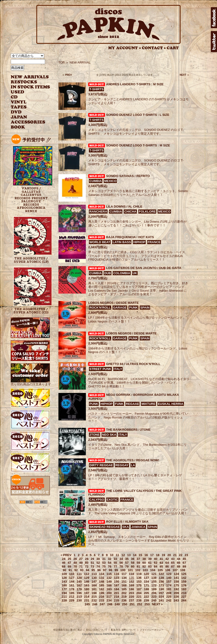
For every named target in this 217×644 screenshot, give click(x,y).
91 (70, 570)
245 (87, 604)
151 (124, 582)
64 (167, 563)
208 (169, 593)
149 (109, 582)
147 (94, 582)
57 (127, 563)
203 (131, 593)
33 (115, 559)
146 (87, 582)
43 (173, 559)
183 (109, 589)
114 (102, 574)
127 (72, 578)
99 (116, 570)
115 (109, 574)
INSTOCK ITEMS (30, 87)
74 (98, 566)
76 (110, 566)
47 (69, 563)
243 (176, 600)
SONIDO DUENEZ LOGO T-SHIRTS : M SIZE (138, 145)
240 (154, 600)
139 (161, 578)
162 (79, 585)
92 (76, 570)
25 (69, 559)
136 (139, 578)
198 (94, 593)
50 (87, 563)
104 (153, 570)
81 (138, 566)
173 (161, 585)
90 (64, 570)
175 (176, 585)
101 (130, 570)
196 (79, 593)
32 (110, 559)
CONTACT (154, 48)
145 (79, 582)
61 (150, 563)
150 (117, 582)
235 (117, 600)
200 (109, 593)
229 (72, 600)
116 (117, 574)
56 (121, 563)
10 (112, 555)
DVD (16, 112)
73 (92, 566)
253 (147, 604)
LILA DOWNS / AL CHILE (124, 207)
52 (98, 563)
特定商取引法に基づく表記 (68, 630)
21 (175, 555)
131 (102, 578)
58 (133, 563)
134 (124, 578)
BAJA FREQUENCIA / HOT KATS (130, 237)
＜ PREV (67, 75)
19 (163, 555)
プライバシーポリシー (152, 630)
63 (161, 563)
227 (184, 597)
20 (169, 555)
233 (102, 600)
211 (64, 597)
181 (94, 589)
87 (173, 566)
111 (79, 574)
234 (109, 600)
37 (138, 559)
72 (87, 566)
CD (14, 97)
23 (186, 555)
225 (169, 597)
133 (117, 578)
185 (124, 589)
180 (87, 589)
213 (79, 597)
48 (75, 563)
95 (93, 570)
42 (167, 559)
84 (155, 566)
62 (155, 563)
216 (102, 597)
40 (155, 559)
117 (124, 574)
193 (184, 589)
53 (104, 563)
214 (87, 597)
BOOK (18, 127)
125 (184, 574)
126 (64, 578)
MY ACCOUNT (125, 48)
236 (124, 600)
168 (124, 585)
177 (64, 589)
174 (169, 585)
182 (102, 589)
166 (109, 585)
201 (117, 593)
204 (139, 593)
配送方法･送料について (123, 630)
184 (117, 589)
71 (81, 566)
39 (150, 559)
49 (81, 563)
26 (75, 559)
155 (154, 582)
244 (184, 600)
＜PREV (66, 555)
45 (184, 559)
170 (139, 585)
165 (102, 585)
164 (94, 585)
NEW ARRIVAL (30, 77)
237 (131, 600)
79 (127, 566)
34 (121, 559)
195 (72, 593)
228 (64, 600)
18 (158, 555)
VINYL (19, 102)
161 (72, 585)
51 (92, 563)
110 (72, 574)
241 (161, 600)
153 (139, 582)
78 (121, 566)
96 (99, 570)
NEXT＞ (158, 604)
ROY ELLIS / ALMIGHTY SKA (127, 522)
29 (92, 559)
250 (125, 604)
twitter (214, 42)
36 (133, 559)
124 (176, 574)
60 (144, 563)
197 (87, 593)
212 (72, 597)
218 (117, 597)
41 (161, 559)
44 (179, 559)
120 (146, 574)
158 (176, 582)
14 (134, 555)
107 (175, 570)
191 (169, 589)
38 (144, 559)
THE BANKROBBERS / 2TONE (128, 430)
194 (64, 593)
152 (131, 582)
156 (161, 582)
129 (87, 578)
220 (131, 597)
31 (104, 559)
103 (145, 570)
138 (154, 578)
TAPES (19, 107)
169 (131, 585)
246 (95, 604)
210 (184, 593)
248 (110, 604)
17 (152, 555)
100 (123, 570)
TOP (62, 62)
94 (88, 570)
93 (82, 570)
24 (64, 559)
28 (87, 559)
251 (132, 604)
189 (154, 589)
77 (115, 566)
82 (144, 566)
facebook (214, 18)
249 (117, 604)
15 (140, 555)
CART (173, 48)
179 (79, 589)
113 (94, 574)
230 (79, 600)
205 (146, 593)
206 (154, 593)
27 (81, 559)
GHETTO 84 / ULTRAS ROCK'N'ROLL (133, 364)
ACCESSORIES (28, 122)
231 (87, 600)
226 (176, 597)
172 (154, 585)
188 (146, 589)
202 (124, 593)
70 (75, 566)
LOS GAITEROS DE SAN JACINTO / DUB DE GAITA (144, 268)
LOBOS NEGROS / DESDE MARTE (114, 303)
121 (154, 574)
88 (179, 566)
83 (150, 566)
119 (139, 574)
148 (102, 582)
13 (129, 555)
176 (184, 585)
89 (184, 566)
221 (139, 597)
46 (64, 563)
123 (169, 574)
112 (87, 574)
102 (138, 570)
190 (161, 589)
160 (64, 585)
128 (79, 578)
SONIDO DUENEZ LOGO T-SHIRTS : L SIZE (138, 115)
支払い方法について (97, 630)
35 (127, 559)
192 (176, 589)
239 (146, 600)
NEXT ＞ (184, 75)
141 (176, 578)
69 (69, 566)
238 (139, 600)
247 (102, 604)
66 (179, 563)
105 (160, 570)
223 (154, 597)
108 (183, 570)
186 (131, 589)
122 (161, 574)
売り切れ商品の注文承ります (31, 382)
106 (168, 570)
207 (161, 593)
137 (146, 578)
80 (133, 566)
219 (124, 597)
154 (146, 582)
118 (131, 574)
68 (64, 566)
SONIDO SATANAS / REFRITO (128, 176)
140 (169, 578)
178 (72, 589)
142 (184, 578)
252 (139, 604)
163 (87, 585)
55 (115, 563)
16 (146, 555)
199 (102, 593)
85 (161, 566)
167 (117, 585)
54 (110, 563)
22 (181, 555)
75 (104, 566)
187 (139, 589)
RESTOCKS (27, 82)
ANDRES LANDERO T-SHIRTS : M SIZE (135, 84)
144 (72, 582)
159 (184, 582)
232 (94, 600)
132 (109, 578)
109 (64, 574)
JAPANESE (27, 117)
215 (94, 597)
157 (169, 582)
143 (64, 582)
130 (94, 578)
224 (161, 597)
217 (109, 597)
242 (169, 600)
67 (184, 563)
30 (98, 559)
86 (167, 566)
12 (123, 555)
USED (27, 92)
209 (176, 593)
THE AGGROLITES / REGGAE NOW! (133, 460)
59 (138, 563)
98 (110, 570)
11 (117, 555)
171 (146, 585)
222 (146, 597)
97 (105, 570)
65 (173, 563)
